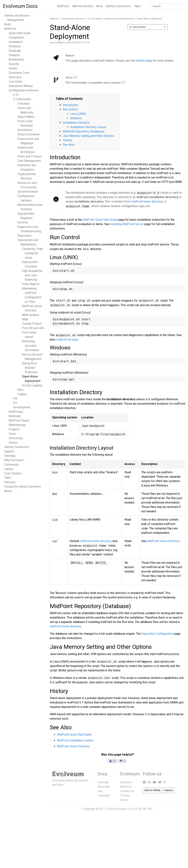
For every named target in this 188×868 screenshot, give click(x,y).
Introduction (70, 105)
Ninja (25, 319)
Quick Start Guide (20, 33)
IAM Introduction (83, 6)
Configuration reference (24, 90)
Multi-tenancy (31, 315)
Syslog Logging (32, 385)
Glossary (10, 482)
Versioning (16, 438)
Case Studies (13, 473)
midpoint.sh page (67, 339)
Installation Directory (76, 123)
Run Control (70, 109)
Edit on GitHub (153, 790)
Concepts (24, 104)
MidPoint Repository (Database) (84, 131)
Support (9, 451)
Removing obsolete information (31, 346)
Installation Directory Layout (88, 127)
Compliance (16, 38)
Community (11, 465)
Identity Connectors (118, 6)
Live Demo (16, 82)
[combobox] (147, 27)
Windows (76, 118)
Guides (13, 68)
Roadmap (15, 51)
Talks (137, 6)
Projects (14, 429)
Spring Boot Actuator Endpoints (30, 368)
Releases (15, 46)
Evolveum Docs (20, 6)
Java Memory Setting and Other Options (88, 136)
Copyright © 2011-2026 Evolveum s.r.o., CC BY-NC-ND (117, 809)
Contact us (127, 791)
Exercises (15, 77)
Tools (12, 434)
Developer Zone (19, 73)
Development (22, 407)
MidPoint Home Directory (163, 541)
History (13, 443)
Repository (25, 236)
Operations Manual (21, 86)
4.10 (16, 95)
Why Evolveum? (14, 460)
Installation (16, 42)
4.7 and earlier (22, 99)
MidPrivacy (16, 412)
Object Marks (26, 117)
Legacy (22, 394)
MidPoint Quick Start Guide (100, 220)
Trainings (10, 456)
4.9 (15, 403)
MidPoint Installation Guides (75, 740)
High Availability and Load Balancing (32, 275)
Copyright (104, 795)
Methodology (17, 425)
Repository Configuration (157, 634)
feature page (144, 61)
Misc (21, 390)
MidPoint (63, 6)
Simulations (25, 130)
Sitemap (103, 782)
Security (14, 64)
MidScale (15, 416)
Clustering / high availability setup (32, 253)
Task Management (29, 161)
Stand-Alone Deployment (150, 19)
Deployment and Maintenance (120, 19)
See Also (69, 145)
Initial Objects (31, 284)
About (8, 491)
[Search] (167, 6)
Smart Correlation (29, 134)
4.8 (15, 399)
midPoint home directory (147, 201)
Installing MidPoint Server (127, 224)
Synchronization (28, 192)
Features (14, 55)
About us (126, 787)
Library (9, 469)
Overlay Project (32, 324)
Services (126, 782)
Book (100, 6)
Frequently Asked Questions (22, 487)
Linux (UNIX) (78, 114)
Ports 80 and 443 (33, 328)
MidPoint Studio (19, 421)
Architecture (16, 60)
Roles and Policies (30, 156)
